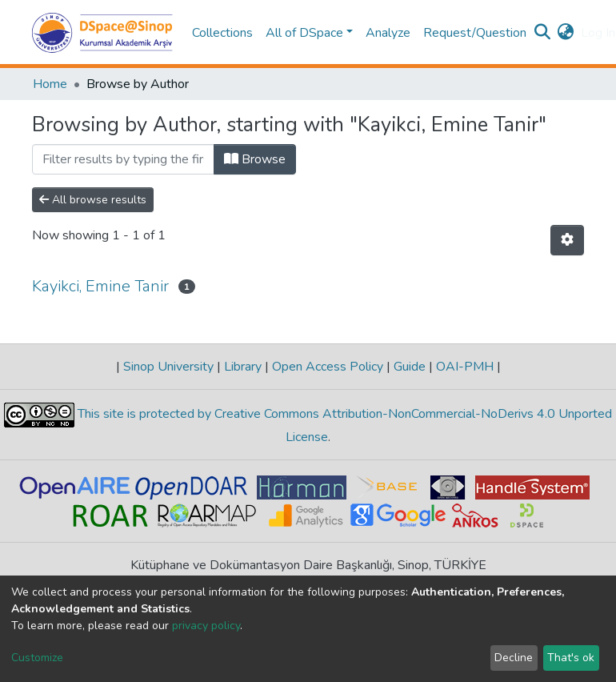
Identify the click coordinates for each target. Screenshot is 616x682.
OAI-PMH (465, 367)
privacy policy (206, 626)
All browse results (93, 200)
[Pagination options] (567, 240)
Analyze (388, 33)
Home (50, 84)
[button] (566, 33)
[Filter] (123, 159)
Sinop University (168, 367)
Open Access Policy (328, 367)
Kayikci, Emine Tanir (100, 286)
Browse (255, 159)
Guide (410, 367)
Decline (514, 658)
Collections (222, 33)
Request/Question (475, 33)
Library (243, 367)
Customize (37, 658)
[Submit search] (543, 33)
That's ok (571, 658)
